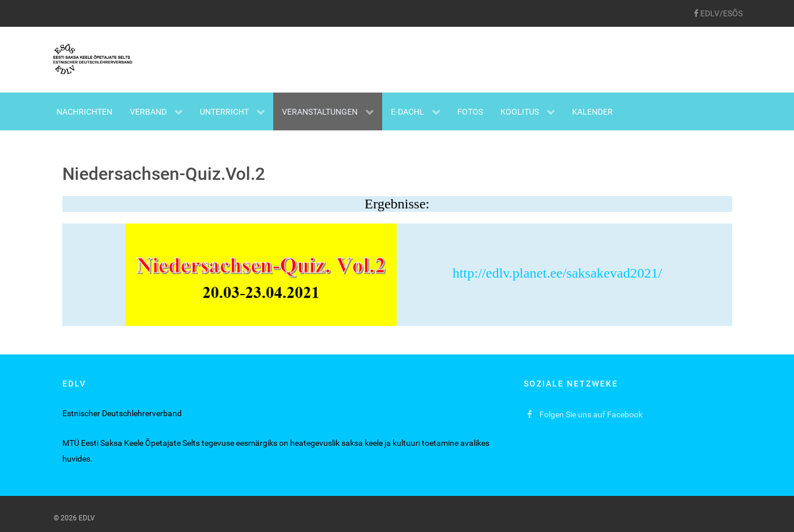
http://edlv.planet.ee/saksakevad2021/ (394, 273)
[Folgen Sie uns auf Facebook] (585, 414)
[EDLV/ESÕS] (719, 13)
